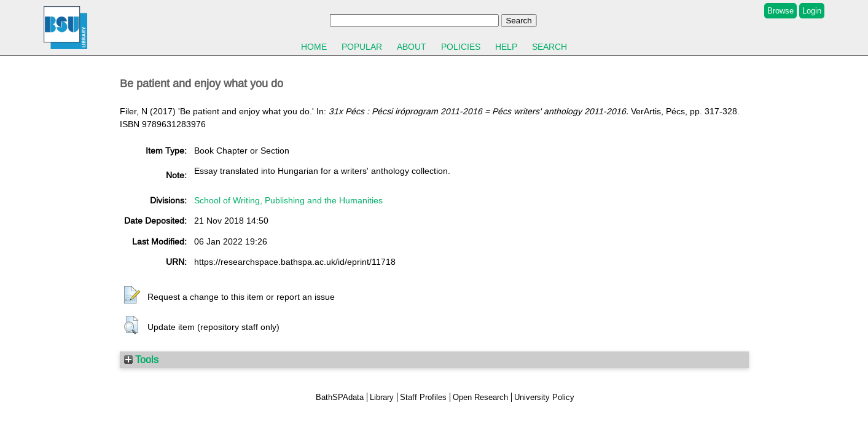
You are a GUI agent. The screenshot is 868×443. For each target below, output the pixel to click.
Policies (461, 47)
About (412, 47)
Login (812, 11)
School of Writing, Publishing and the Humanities (288, 200)
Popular (362, 47)
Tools (141, 359)
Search (549, 47)
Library (382, 397)
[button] (132, 296)
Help (506, 47)
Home (314, 47)
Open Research (480, 397)
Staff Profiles (423, 397)
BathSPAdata (340, 397)
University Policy (544, 397)
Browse (780, 11)
